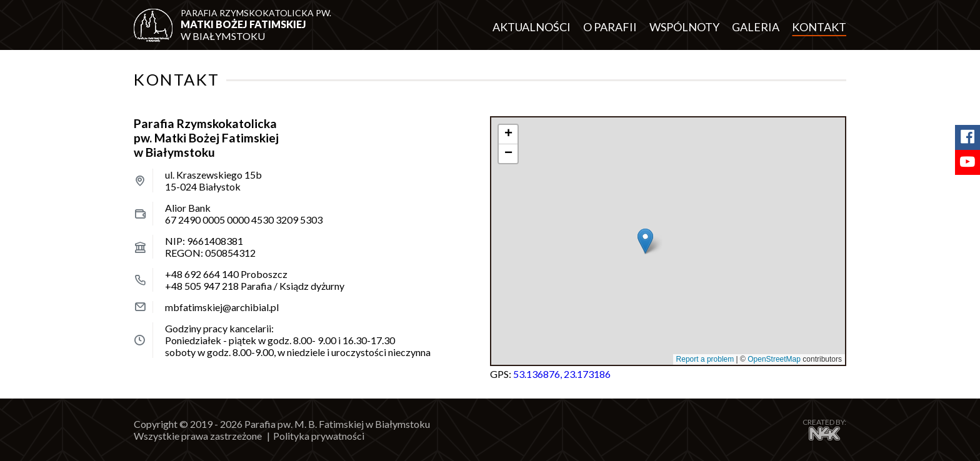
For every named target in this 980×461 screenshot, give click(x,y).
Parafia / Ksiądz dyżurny (255, 286)
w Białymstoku (257, 25)
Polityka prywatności (319, 436)
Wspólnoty (684, 27)
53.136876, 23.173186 (562, 374)
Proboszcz (226, 274)
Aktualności (532, 27)
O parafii (610, 27)
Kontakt (819, 27)
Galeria (756, 27)
